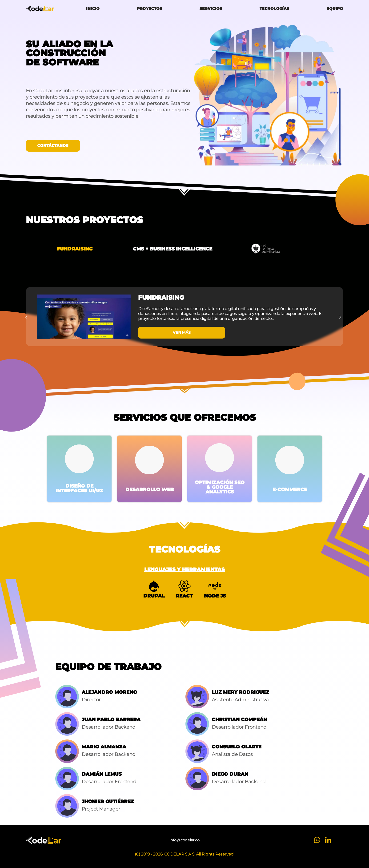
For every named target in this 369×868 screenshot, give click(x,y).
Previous (28, 317)
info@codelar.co (184, 840)
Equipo (335, 9)
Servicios (211, 9)
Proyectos (150, 9)
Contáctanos (53, 146)
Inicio (93, 9)
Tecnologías (274, 9)
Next (341, 317)
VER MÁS (182, 333)
